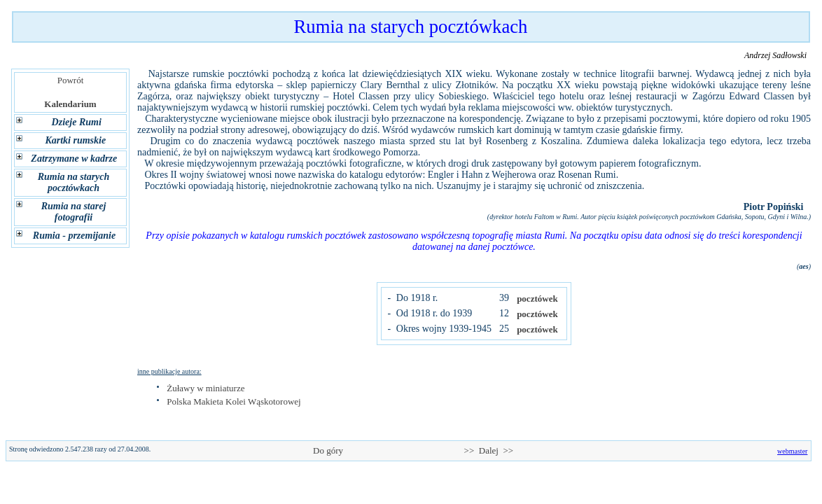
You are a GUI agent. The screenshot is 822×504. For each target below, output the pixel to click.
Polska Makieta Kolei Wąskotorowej (234, 401)
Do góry (328, 450)
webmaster (792, 451)
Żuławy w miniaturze (205, 388)
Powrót (70, 80)
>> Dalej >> (489, 450)
